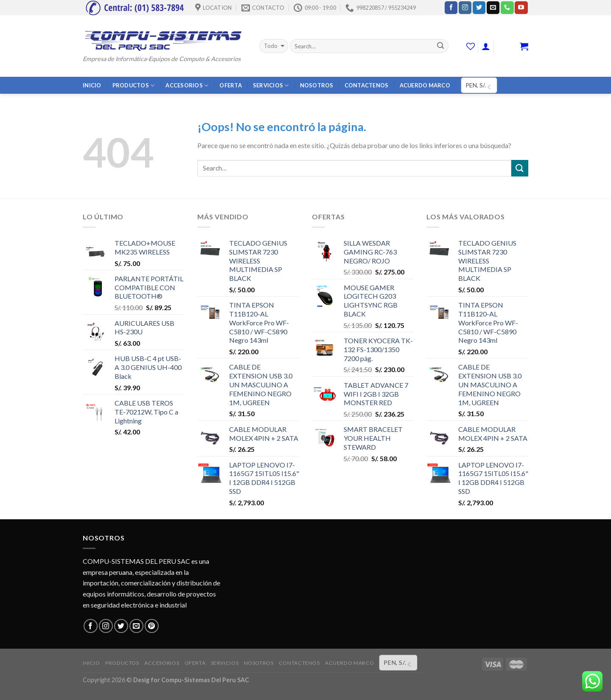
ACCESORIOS (187, 85)
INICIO (92, 85)
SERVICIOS (271, 85)
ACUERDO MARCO (425, 85)
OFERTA (231, 85)
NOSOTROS (317, 85)
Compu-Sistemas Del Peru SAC (205, 680)
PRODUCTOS (134, 85)
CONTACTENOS (367, 85)
